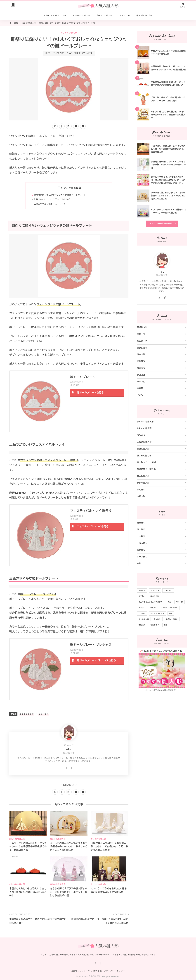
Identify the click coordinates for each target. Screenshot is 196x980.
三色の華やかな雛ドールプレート (50, 204)
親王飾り (141, 523)
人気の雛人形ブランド (55, 16)
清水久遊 (141, 354)
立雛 (139, 563)
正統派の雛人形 (144, 442)
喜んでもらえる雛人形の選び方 (151, 602)
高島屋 (140, 388)
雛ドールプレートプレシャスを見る (97, 661)
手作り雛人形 (143, 483)
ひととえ (141, 375)
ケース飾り (142, 557)
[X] (66, 769)
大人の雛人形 (143, 476)
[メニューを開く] (13, 6)
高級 (171, 613)
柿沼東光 (141, 361)
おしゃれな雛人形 (82, 16)
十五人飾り (142, 543)
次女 (169, 602)
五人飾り (141, 530)
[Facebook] (72, 769)
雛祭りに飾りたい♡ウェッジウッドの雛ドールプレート (60, 195)
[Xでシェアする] (55, 126)
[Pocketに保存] (83, 126)
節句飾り (141, 490)
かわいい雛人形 (105, 16)
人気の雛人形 (94, 977)
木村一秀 (141, 334)
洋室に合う (168, 590)
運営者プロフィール (81, 971)
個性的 (153, 608)
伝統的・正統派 (172, 619)
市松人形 (141, 496)
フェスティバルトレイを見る (93, 527)
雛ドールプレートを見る (91, 393)
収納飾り (141, 550)
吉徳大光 (141, 368)
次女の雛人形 (143, 449)
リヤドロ (141, 382)
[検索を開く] (183, 6)
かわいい (142, 608)
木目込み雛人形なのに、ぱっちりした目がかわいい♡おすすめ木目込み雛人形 (100, 921)
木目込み (142, 590)
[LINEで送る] (76, 126)
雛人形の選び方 (144, 16)
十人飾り (141, 536)
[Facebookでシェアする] (62, 126)
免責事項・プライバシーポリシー (109, 971)
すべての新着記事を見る (161, 224)
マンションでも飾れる (169, 608)
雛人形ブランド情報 (146, 462)
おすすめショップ (157, 613)
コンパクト (125, 16)
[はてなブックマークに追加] (69, 126)
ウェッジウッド (27, 714)
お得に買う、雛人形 (146, 469)
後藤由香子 (142, 348)
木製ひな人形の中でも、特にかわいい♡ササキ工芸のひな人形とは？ (38, 921)
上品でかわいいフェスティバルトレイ (52, 200)
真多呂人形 (142, 327)
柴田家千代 (142, 341)
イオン (140, 395)
